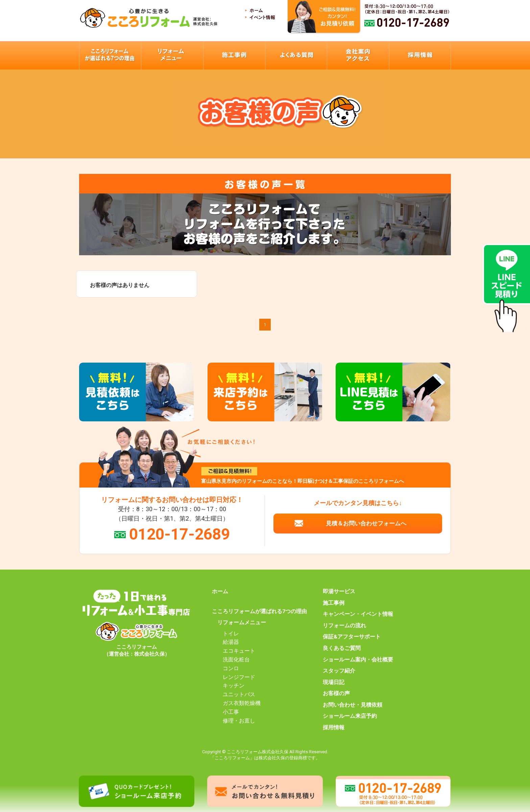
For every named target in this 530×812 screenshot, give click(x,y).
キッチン (234, 686)
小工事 (231, 712)
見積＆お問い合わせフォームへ (366, 523)
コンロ (231, 669)
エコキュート (239, 651)
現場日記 (334, 682)
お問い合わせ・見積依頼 (353, 705)
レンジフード (239, 677)
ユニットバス (239, 695)
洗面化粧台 (236, 660)
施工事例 (334, 603)
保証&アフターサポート (352, 637)
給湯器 (231, 642)
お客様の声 (336, 693)
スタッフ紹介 (339, 671)
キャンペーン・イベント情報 (358, 614)
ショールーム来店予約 (350, 716)
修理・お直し (239, 721)
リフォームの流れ (344, 626)
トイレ (231, 634)
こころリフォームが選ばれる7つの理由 (259, 611)
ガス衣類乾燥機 (242, 703)
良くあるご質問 (342, 648)
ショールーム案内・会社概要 (358, 660)
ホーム (220, 592)
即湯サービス (339, 592)
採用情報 (334, 728)
